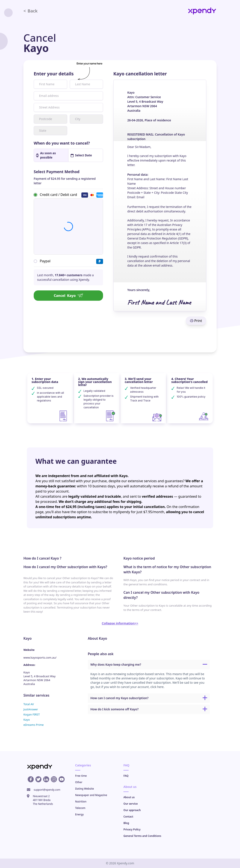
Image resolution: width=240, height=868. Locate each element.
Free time (81, 776)
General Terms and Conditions (142, 836)
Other (79, 782)
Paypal (45, 261)
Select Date (81, 155)
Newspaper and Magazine (91, 795)
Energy (79, 814)
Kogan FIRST (32, 714)
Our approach (132, 810)
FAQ (126, 776)
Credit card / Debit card (58, 195)
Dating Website (85, 789)
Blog (126, 823)
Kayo (27, 720)
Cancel (68, 296)
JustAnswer (31, 709)
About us (129, 797)
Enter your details (54, 74)
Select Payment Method (57, 172)
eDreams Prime (33, 725)
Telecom (80, 808)
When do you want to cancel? (62, 143)
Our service (131, 804)
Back (30, 11)
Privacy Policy (132, 829)
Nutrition (81, 802)
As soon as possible (46, 155)
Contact (128, 817)
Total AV (29, 704)
